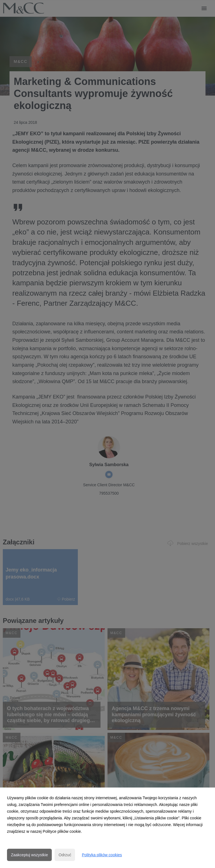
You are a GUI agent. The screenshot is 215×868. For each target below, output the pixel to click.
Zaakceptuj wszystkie (29, 855)
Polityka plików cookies (102, 855)
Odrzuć (65, 855)
